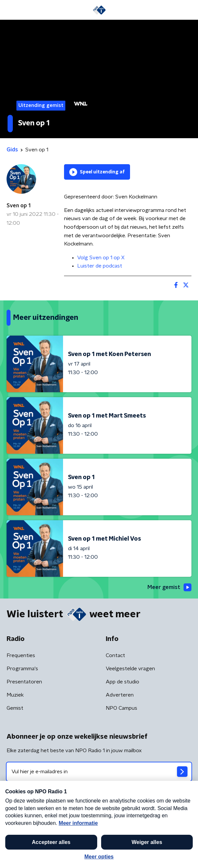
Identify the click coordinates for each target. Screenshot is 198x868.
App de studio (122, 682)
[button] (183, 856)
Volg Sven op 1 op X (101, 258)
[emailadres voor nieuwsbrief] (99, 772)
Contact (115, 655)
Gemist (15, 708)
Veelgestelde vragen (130, 669)
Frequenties (21, 655)
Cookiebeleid (22, 834)
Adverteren (120, 695)
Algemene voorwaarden (35, 816)
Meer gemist (169, 587)
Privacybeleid (84, 816)
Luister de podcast (100, 266)
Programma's (22, 669)
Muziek (15, 695)
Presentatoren (24, 682)
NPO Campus (121, 708)
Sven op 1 (19, 206)
